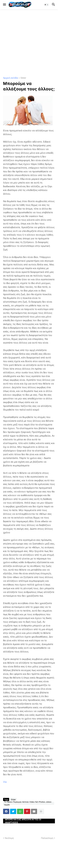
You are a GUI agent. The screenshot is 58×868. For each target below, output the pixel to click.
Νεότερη (9, 838)
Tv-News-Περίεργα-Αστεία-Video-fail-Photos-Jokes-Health (28, 803)
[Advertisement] (29, 43)
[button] (4, 5)
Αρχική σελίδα (11, 78)
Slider (23, 78)
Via (5, 782)
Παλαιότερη (47, 838)
